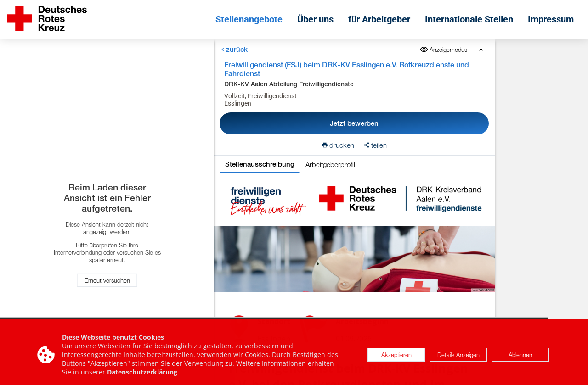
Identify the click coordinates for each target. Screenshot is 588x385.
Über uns (315, 19)
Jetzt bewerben (354, 123)
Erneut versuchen (107, 280)
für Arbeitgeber (379, 19)
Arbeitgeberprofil (330, 164)
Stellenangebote (249, 19)
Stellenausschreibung (260, 164)
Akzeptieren (396, 357)
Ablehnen (520, 357)
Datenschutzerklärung (142, 374)
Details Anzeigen (458, 357)
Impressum (551, 19)
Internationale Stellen (469, 19)
